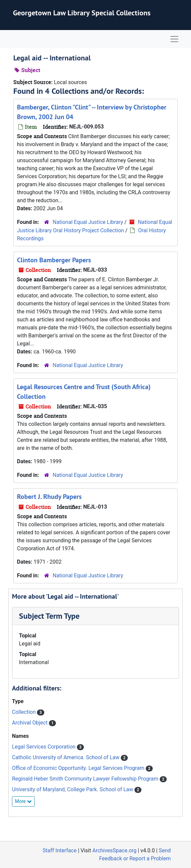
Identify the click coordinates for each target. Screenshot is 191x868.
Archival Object (30, 723)
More (23, 801)
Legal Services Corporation (44, 747)
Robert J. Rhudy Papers (49, 497)
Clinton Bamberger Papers (54, 260)
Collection (24, 712)
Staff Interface (60, 850)
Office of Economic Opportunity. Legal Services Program (79, 768)
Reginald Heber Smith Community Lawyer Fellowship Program (86, 779)
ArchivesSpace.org (114, 850)
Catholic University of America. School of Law (66, 757)
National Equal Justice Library (88, 222)
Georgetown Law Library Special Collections (82, 13)
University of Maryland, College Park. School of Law (73, 789)
